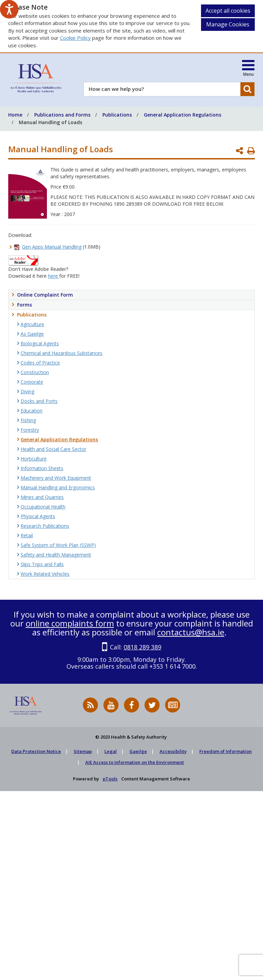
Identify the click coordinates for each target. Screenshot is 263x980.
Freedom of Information (226, 751)
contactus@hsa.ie (191, 632)
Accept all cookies (228, 11)
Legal (111, 751)
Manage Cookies (228, 24)
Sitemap (83, 751)
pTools (110, 779)
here (54, 276)
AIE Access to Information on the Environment (135, 762)
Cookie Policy (75, 38)
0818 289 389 (142, 647)
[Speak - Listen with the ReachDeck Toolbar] (9, 9)
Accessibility (173, 751)
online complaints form (70, 623)
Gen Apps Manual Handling (52, 247)
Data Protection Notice (36, 751)
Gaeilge (138, 751)
